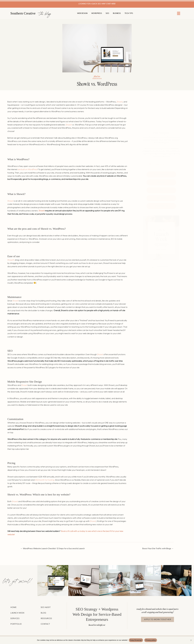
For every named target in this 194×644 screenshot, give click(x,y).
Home (13, 607)
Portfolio (16, 624)
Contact (45, 624)
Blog (43, 613)
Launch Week (17, 613)
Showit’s (11, 260)
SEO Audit (46, 607)
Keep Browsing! (136, 640)
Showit (120, 102)
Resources (46, 618)
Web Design (97, 79)
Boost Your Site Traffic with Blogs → (158, 549)
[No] (191, 640)
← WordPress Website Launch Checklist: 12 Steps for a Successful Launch (53, 549)
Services (15, 618)
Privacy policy (151, 640)
